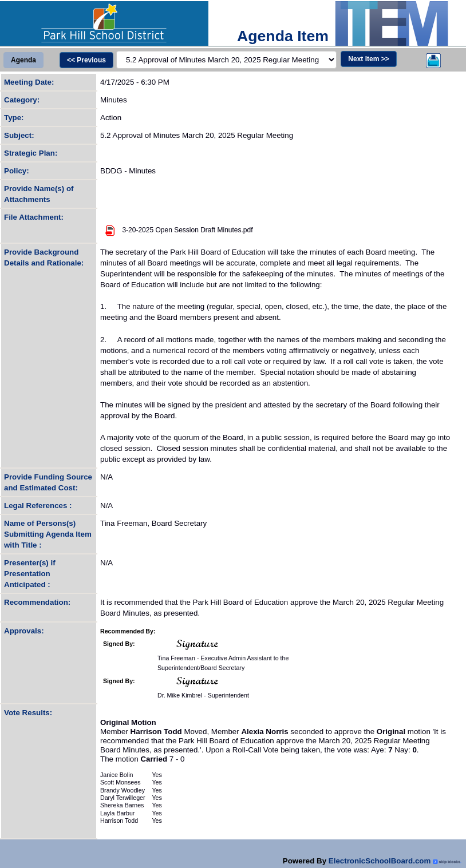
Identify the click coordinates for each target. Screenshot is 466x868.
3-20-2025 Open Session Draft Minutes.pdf (187, 230)
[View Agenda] (23, 60)
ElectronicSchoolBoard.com (380, 861)
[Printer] (433, 60)
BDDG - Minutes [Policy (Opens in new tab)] (128, 171)
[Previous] (86, 60)
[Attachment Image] (110, 230)
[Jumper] (226, 60)
